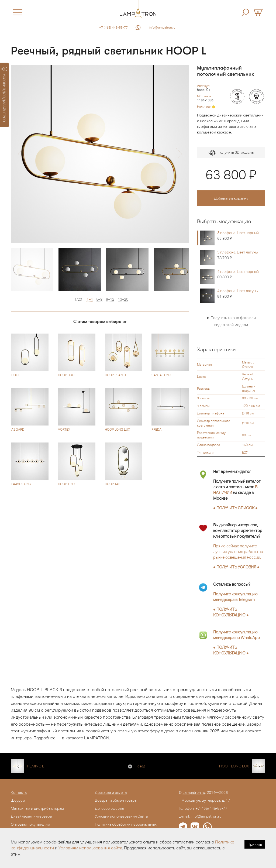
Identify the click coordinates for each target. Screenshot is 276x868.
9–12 (110, 299)
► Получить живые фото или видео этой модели (231, 321)
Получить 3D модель (231, 153)
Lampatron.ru (194, 792)
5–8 (99, 299)
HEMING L (36, 766)
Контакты (19, 792)
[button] (21, 154)
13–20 (123, 299)
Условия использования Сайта (121, 816)
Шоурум (18, 800)
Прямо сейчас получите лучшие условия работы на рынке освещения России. (238, 552)
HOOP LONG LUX (234, 766)
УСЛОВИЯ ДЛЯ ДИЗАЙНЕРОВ (4, 94)
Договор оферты (109, 808)
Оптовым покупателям (30, 824)
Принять (255, 844)
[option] (100, 154)
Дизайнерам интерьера (31, 816)
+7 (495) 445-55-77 (113, 28)
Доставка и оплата (111, 792)
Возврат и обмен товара (116, 800)
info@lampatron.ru (162, 28)
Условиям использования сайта (90, 848)
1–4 (90, 299)
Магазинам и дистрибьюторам (37, 808)
